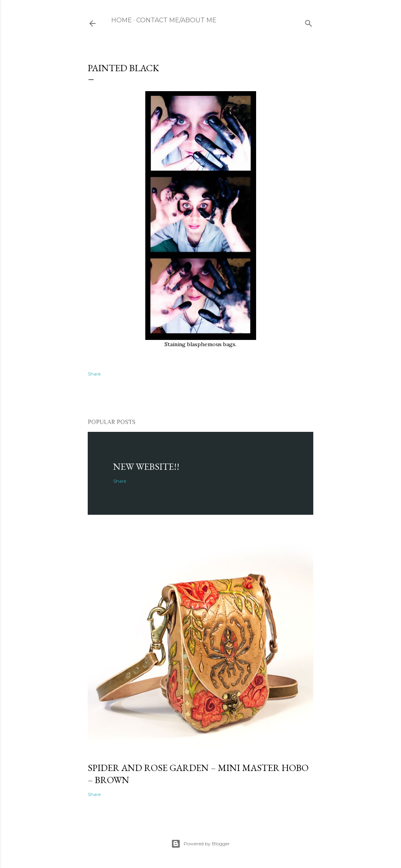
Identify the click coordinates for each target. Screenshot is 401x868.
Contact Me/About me (176, 20)
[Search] (309, 22)
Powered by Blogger (200, 844)
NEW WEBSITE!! (146, 466)
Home (122, 20)
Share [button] (94, 374)
